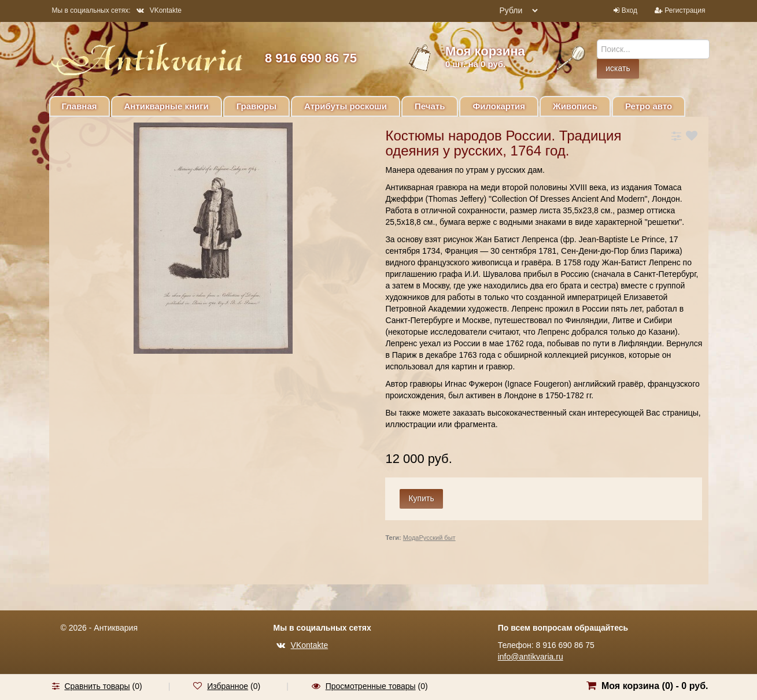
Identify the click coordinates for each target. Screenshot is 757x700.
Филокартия (499, 106)
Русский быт (437, 538)
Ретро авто (649, 106)
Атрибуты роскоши (346, 106)
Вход (629, 10)
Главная (80, 106)
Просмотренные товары (371, 686)
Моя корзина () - (655, 686)
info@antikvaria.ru (531, 657)
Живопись (575, 106)
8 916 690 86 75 (311, 58)
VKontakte (159, 10)
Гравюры (256, 106)
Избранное (228, 686)
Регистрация (685, 10)
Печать (430, 106)
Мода (411, 538)
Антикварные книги (167, 106)
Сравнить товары (97, 686)
